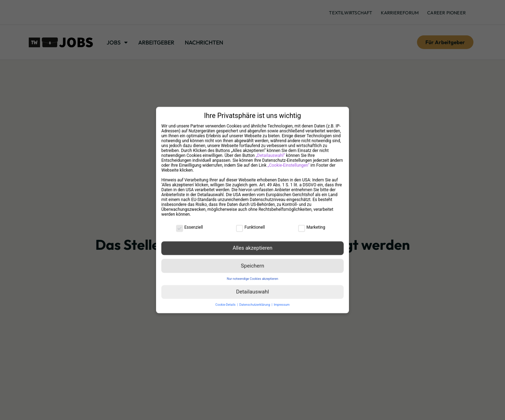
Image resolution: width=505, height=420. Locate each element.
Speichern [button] (252, 262)
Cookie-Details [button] (226, 301)
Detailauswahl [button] (252, 288)
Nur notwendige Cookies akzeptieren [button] (252, 275)
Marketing (312, 223)
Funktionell (250, 223)
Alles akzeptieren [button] (252, 244)
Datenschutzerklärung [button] (255, 301)
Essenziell (190, 223)
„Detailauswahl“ (270, 151)
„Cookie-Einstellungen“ (289, 161)
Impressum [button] (282, 301)
